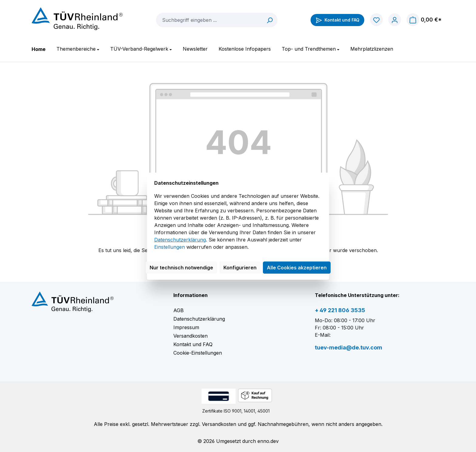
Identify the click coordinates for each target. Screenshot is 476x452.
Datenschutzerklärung (180, 240)
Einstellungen (170, 247)
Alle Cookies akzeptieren (297, 268)
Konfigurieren (240, 268)
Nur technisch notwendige (181, 268)
